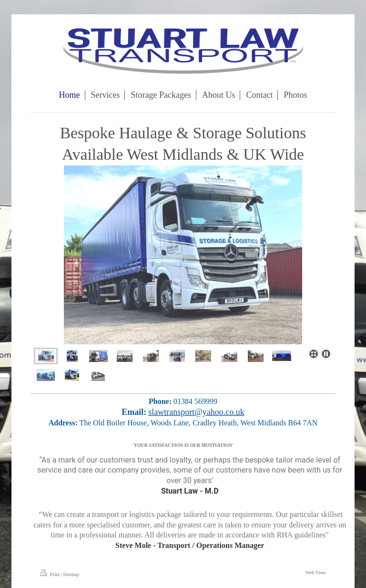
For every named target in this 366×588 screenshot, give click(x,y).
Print (50, 574)
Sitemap (71, 574)
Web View (316, 573)
